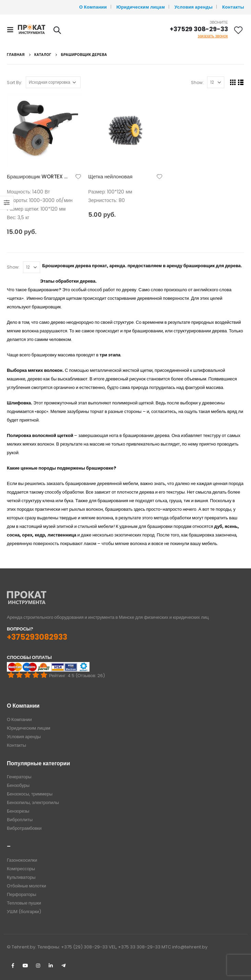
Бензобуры (18, 785)
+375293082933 (37, 637)
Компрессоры (21, 869)
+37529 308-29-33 (199, 29)
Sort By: (15, 82)
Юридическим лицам (141, 7)
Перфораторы (22, 894)
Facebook (13, 966)
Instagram (38, 966)
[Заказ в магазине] (53, 82)
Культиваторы (21, 877)
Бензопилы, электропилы (33, 802)
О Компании (93, 7)
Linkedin (51, 966)
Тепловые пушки (24, 903)
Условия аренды (194, 7)
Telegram (63, 966)
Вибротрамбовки (24, 828)
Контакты (233, 7)
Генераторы (19, 777)
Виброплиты (20, 820)
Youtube (25, 966)
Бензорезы (18, 811)
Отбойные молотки (26, 886)
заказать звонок (213, 36)
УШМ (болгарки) (24, 912)
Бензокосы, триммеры (30, 794)
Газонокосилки (22, 860)
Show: (197, 82)
